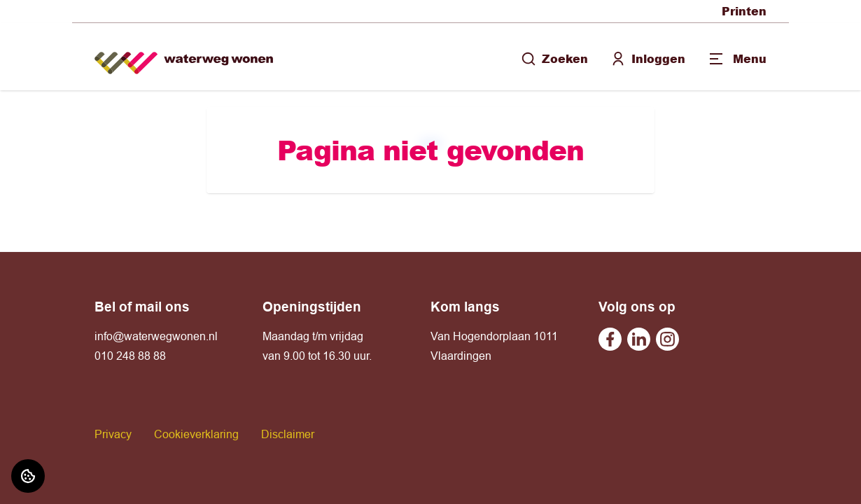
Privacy (113, 434)
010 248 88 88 (130, 356)
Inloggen (648, 58)
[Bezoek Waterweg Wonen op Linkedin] (639, 339)
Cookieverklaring (196, 434)
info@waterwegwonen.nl (156, 336)
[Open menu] (737, 59)
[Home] (184, 57)
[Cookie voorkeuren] (28, 476)
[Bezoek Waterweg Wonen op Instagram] (667, 339)
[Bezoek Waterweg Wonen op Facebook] (610, 339)
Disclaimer (288, 434)
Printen (744, 11)
